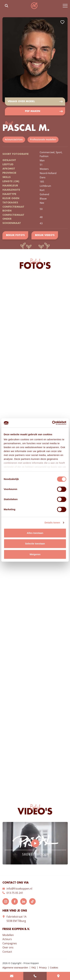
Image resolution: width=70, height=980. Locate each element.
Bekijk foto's (15, 235)
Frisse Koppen (34, 6)
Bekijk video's (45, 235)
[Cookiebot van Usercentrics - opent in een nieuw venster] (52, 423)
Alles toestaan (35, 533)
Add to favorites (62, 22)
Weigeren (35, 554)
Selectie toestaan (35, 544)
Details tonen (52, 523)
